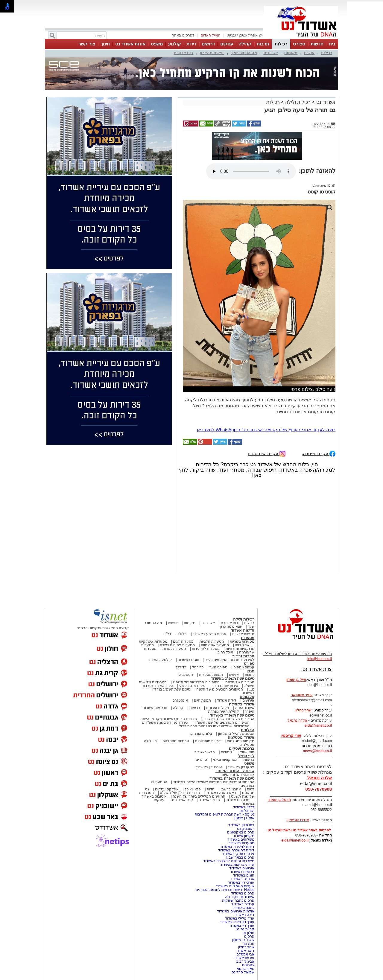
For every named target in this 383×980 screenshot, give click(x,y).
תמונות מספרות (211, 675)
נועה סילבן (319, 185)
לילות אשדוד (227, 700)
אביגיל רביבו (245, 961)
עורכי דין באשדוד (209, 767)
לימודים (226, 752)
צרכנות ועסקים (242, 748)
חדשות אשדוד (243, 630)
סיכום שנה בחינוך (225, 686)
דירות (191, 44)
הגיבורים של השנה (240, 682)
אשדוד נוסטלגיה (241, 737)
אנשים (309, 53)
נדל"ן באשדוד (244, 807)
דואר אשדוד (245, 951)
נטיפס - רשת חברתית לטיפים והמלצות (225, 814)
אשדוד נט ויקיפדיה (239, 897)
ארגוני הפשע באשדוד (209, 634)
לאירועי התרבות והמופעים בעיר (230, 660)
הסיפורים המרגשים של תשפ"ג (196, 682)
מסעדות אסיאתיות (215, 645)
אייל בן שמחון (244, 818)
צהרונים (248, 965)
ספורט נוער (218, 667)
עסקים (227, 44)
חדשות (317, 44)
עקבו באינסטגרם (267, 453)
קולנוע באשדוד (160, 660)
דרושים (208, 44)
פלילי (183, 634)
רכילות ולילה (298, 102)
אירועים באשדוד (242, 868)
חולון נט (248, 933)
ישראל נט (247, 811)
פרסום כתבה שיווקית (238, 900)
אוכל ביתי (242, 645)
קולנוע (175, 44)
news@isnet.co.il (317, 751)
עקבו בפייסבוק (319, 453)
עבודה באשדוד (242, 904)
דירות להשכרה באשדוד (236, 850)
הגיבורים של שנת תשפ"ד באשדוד (228, 719)
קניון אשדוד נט (181, 800)
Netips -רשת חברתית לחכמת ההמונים (225, 890)
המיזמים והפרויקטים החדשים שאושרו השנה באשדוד (213, 782)
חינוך (105, 44)
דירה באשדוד (244, 915)
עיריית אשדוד (244, 958)
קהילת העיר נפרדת (224, 711)
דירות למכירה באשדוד (237, 847)
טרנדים (201, 760)
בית (332, 44)
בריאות (195, 708)
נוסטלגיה (186, 675)
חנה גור (249, 944)
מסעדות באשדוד (241, 843)
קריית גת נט (245, 929)
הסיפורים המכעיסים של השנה (220, 689)
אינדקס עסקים (167, 789)
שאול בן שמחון (243, 940)
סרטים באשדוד (238, 800)
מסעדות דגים (183, 641)
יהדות (211, 789)
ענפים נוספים (244, 667)
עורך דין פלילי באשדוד (237, 922)
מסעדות (248, 638)
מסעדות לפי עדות (206, 649)
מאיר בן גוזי (246, 969)
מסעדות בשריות (242, 641)
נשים (251, 789)
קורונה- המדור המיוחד (237, 775)
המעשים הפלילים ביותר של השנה (199, 796)
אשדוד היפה (244, 708)
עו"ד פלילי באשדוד (239, 918)
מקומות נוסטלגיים (240, 741)
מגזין (250, 671)
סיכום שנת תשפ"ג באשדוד (232, 678)
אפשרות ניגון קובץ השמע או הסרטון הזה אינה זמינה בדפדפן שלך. (251, 171)
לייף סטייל (246, 756)
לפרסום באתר (183, 35)
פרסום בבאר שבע (240, 857)
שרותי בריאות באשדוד (237, 865)
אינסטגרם (180, 700)
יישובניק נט (245, 829)
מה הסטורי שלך (244, 53)
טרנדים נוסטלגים (176, 741)
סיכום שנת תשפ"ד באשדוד (232, 715)
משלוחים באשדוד (241, 839)
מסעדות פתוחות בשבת (177, 645)
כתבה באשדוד (243, 908)
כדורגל (181, 667)
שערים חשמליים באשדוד (235, 886)
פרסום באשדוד (242, 893)
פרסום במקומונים (241, 832)
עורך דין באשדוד (242, 926)
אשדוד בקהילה (242, 704)
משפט (157, 44)
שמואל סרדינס (243, 972)
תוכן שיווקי (246, 752)
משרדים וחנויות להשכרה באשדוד (229, 861)
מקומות (291, 53)
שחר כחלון (246, 947)
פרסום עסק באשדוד (238, 854)
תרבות (263, 44)
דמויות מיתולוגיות (208, 741)
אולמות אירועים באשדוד (236, 911)
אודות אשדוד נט (130, 44)
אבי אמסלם (245, 954)
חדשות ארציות (243, 634)
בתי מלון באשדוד (241, 825)
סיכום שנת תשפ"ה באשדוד (232, 778)
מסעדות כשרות (174, 649)
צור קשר (87, 44)
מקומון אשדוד (244, 836)
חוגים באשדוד (189, 660)
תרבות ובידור (243, 656)
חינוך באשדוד (210, 800)
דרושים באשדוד (242, 872)
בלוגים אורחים (201, 734)
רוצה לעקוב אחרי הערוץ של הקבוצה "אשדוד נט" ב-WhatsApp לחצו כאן (266, 430)
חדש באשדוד (205, 752)
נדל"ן (168, 634)
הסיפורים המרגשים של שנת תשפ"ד (222, 723)
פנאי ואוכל (193, 789)
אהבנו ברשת (231, 789)
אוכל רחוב (225, 652)
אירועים (248, 700)
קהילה (245, 44)
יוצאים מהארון (212, 53)
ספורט (299, 44)
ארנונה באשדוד (242, 879)
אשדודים (271, 53)
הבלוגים (248, 730)
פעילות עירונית (218, 708)
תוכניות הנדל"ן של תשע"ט (180, 793)
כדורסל (198, 667)
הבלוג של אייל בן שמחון (236, 734)
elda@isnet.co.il (318, 726)
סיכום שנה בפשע (193, 686)
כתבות (250, 675)
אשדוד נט (325, 102)
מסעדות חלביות (212, 641)
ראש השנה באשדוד (221, 793)
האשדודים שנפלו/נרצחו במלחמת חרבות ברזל (214, 726)
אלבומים (247, 697)
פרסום (249, 936)
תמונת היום (202, 700)
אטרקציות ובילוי (225, 760)
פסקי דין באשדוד (241, 767)
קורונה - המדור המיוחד (235, 771)
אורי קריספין (291, 736)
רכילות (281, 44)
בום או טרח (184, 53)
